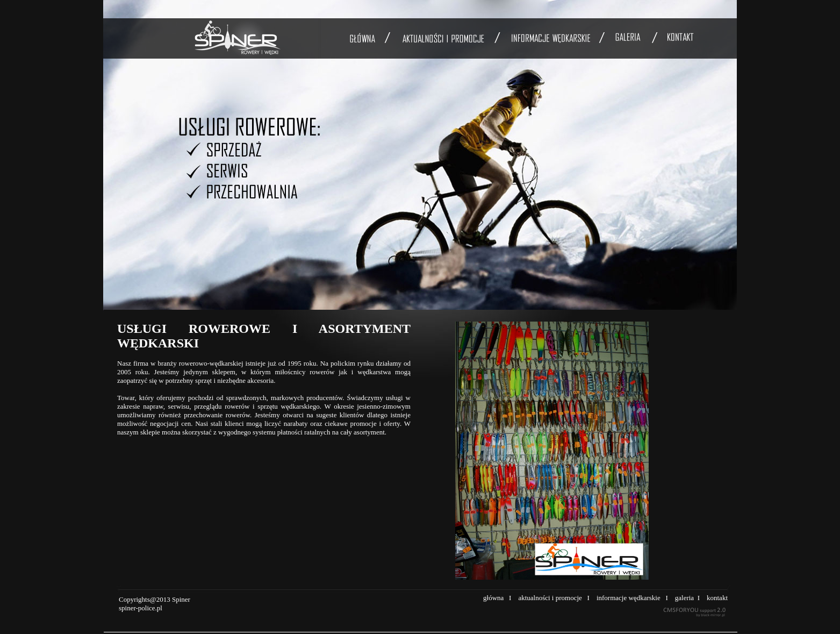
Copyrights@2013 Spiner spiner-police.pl (155, 604)
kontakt (717, 598)
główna (493, 598)
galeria (684, 598)
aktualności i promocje (550, 598)
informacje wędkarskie (629, 598)
